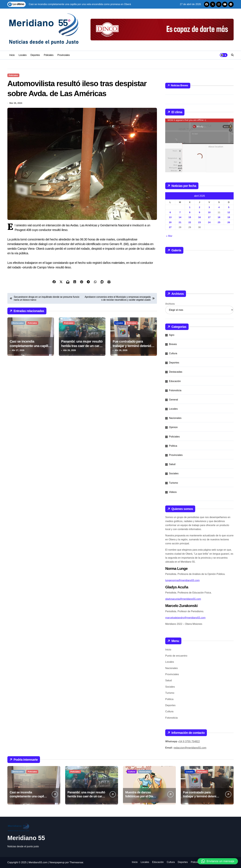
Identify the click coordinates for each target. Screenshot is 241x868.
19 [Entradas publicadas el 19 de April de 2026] (229, 217)
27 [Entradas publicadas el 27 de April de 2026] (170, 227)
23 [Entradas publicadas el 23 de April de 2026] (199, 222)
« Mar (169, 236)
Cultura (173, 353)
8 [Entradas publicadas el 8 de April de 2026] (190, 212)
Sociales (174, 473)
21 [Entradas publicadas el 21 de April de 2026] (180, 222)
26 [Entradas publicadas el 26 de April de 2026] (229, 222)
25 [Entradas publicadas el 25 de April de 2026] (219, 222)
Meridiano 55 (26, 838)
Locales (23, 55)
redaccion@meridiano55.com (190, 748)
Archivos (170, 304)
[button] (218, 861)
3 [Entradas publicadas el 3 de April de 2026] (209, 207)
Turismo (174, 483)
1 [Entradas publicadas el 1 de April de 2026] (190, 207)
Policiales (49, 55)
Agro (172, 335)
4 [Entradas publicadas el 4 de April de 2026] (219, 207)
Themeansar (76, 862)
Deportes (35, 55)
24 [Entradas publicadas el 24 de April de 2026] (209, 222)
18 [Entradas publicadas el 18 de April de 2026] (219, 217)
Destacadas (18, 323)
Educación (175, 381)
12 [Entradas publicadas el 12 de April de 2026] (229, 212)
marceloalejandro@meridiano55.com (185, 618)
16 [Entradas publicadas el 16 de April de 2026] (199, 217)
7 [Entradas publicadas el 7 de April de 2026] (180, 212)
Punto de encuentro (176, 656)
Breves (173, 344)
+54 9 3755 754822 (189, 741)
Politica (173, 446)
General (174, 400)
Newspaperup (57, 862)
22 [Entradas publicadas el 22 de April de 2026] (190, 222)
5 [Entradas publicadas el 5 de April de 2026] (229, 207)
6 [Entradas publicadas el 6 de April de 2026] (170, 212)
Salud (172, 464)
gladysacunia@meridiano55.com (183, 599)
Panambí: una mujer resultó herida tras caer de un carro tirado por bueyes (82, 346)
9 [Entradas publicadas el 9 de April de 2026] (200, 212)
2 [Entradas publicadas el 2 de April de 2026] (200, 207)
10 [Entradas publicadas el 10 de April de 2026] (209, 212)
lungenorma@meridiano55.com (182, 580)
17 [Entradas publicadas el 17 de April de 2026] (209, 217)
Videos (173, 492)
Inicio (12, 55)
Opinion (173, 427)
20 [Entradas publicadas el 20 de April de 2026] (170, 222)
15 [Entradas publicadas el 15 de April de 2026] (190, 217)
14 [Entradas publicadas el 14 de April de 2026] (180, 217)
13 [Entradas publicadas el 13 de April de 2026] (170, 217)
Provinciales (64, 55)
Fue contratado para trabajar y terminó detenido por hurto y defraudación (133, 346)
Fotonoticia (175, 390)
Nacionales (175, 418)
